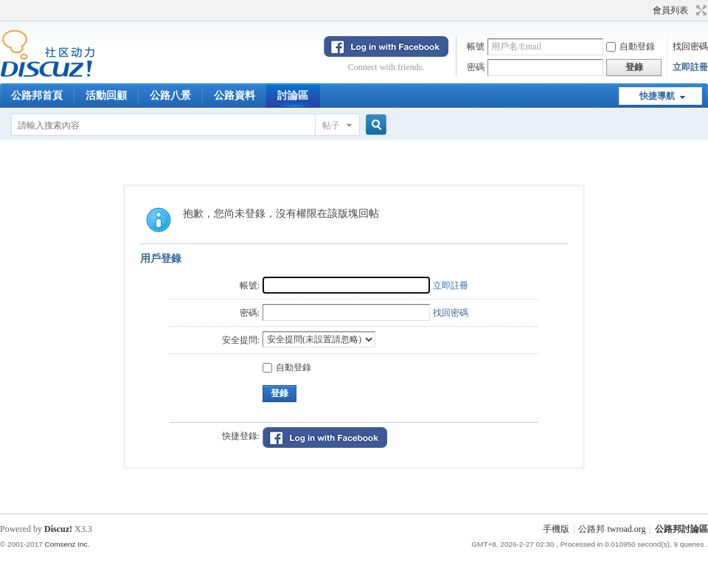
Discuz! (58, 529)
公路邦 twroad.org (612, 529)
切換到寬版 (700, 10)
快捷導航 (657, 96)
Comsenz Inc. (67, 544)
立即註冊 (690, 67)
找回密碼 (690, 46)
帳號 (476, 46)
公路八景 (170, 96)
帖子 (331, 125)
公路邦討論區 (681, 529)
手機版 (556, 529)
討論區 (293, 96)
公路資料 (235, 96)
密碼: (250, 313)
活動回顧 (106, 96)
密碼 (476, 67)
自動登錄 (631, 46)
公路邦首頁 (37, 96)
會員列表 (670, 10)
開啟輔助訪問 (646, 10)
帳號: (250, 286)
